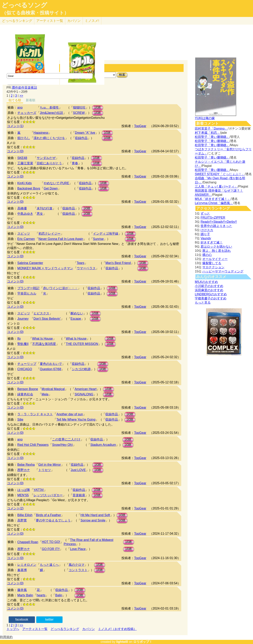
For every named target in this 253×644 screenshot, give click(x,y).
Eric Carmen (26, 239)
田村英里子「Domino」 (211, 129)
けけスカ (207, 230)
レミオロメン (27, 565)
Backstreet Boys (29, 188)
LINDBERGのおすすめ (211, 294)
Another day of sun (70, 414)
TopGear (140, 126)
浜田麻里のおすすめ (209, 290)
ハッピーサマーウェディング (223, 271)
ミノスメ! (92, 21)
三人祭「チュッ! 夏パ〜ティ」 (216, 186)
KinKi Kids (25, 183)
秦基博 (22, 570)
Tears (81, 263)
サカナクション (213, 267)
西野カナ (24, 470)
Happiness (41, 133)
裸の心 (207, 255)
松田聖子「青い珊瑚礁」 (212, 137)
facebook (22, 619)
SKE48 (22, 158)
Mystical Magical (53, 389)
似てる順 (15, 100)
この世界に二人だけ (66, 439)
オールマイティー (215, 259)
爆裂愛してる (212, 263)
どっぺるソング (24, 5)
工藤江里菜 (25, 163)
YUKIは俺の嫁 (205, 118)
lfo (19, 339)
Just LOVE (78, 470)
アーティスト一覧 (35, 629)
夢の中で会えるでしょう (53, 520)
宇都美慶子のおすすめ (211, 298)
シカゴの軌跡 (81, 369)
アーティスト (50, 21)
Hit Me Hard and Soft (95, 515)
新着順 (31, 100)
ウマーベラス (86, 268)
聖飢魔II (23, 344)
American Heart (85, 389)
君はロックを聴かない (216, 247)
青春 (75, 163)
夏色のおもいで (51, 364)
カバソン (74, 21)
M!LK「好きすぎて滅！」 (213, 199)
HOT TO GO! (51, 542)
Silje (20, 420)
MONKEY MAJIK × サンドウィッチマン (45, 268)
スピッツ (24, 234)
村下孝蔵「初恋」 (207, 133)
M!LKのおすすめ (206, 282)
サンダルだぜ (46, 158)
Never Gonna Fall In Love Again (61, 239)
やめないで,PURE (56, 183)
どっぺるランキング (65, 629)
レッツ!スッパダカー (48, 495)
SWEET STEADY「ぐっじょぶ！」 (220, 174)
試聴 (98, 107)
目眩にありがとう (49, 163)
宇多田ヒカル (27, 293)
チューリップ (27, 364)
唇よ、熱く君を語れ (217, 251)
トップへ (13, 629)
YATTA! (39, 490)
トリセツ (45, 470)
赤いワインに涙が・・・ (60, 288)
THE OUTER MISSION (82, 344)
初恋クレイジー (49, 234)
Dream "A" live (85, 133)
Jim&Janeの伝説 (51, 113)
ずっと (205, 213)
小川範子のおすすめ (209, 286)
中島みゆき (25, 214)
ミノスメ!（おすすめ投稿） (117, 629)
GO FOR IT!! (51, 549)
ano (20, 107)
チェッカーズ (27, 113)
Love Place (78, 549)
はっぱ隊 (24, 490)
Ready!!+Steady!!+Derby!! (219, 222)
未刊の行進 (45, 208)
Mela (45, 394)
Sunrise (98, 239)
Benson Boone (28, 389)
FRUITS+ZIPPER (213, 218)
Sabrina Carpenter (30, 263)
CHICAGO (25, 369)
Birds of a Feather (48, 515)
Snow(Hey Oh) (62, 445)
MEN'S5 (23, 495)
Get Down (51, 188)
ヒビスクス (41, 313)
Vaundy (206, 238)
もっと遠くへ (49, 565)
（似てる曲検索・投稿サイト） (35, 13)
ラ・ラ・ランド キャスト (35, 414)
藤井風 (22, 590)
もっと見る (203, 302)
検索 (122, 75)
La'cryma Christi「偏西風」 (214, 203)
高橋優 (22, 208)
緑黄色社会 (25, 394)
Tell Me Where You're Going (76, 420)
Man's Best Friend (118, 263)
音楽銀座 (79, 495)
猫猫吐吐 (79, 107)
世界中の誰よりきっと (216, 226)
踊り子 (205, 234)
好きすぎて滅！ (212, 242)
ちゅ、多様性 (49, 107)
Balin (59, 595)
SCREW (79, 113)
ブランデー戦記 (28, 288)
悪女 (40, 214)
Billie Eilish (25, 515)
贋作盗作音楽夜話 (24, 88)
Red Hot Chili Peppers (33, 445)
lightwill (122, 642)
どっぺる (17, 21)
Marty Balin (25, 595)
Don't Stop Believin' (47, 319)
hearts (41, 595)
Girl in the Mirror (50, 465)
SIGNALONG (84, 394)
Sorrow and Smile (93, 520)
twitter (49, 619)
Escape (76, 319)
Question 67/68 (51, 369)
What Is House (42, 339)
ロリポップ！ (143, 642)
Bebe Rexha (26, 465)
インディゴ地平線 (106, 234)
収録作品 (81, 138)
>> (21, 96)
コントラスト (78, 570)
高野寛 (22, 520)
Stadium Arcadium (103, 445)
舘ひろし (24, 138)
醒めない (77, 313)
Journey (23, 319)
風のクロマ (77, 565)
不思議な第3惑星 (44, 344)
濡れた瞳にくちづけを (49, 138)
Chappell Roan (28, 542)
